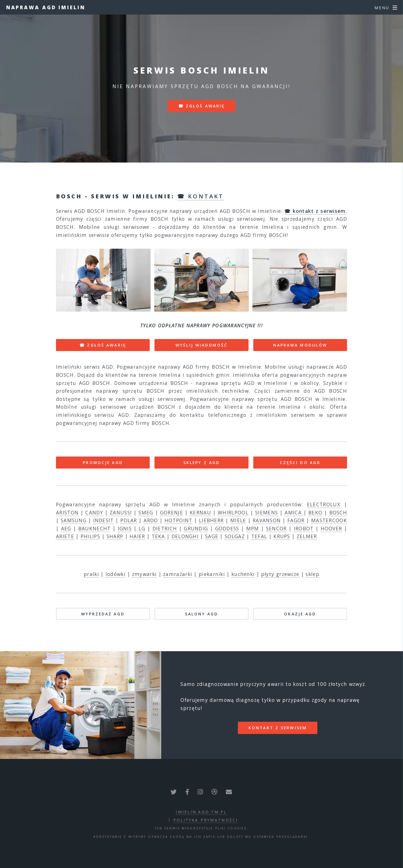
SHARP (115, 536)
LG (142, 528)
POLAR (129, 520)
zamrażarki (178, 574)
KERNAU (200, 512)
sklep (312, 574)
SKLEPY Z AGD (201, 463)
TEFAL (259, 536)
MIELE (238, 520)
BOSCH (338, 512)
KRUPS (282, 536)
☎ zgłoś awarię (202, 106)
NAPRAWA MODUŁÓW (300, 345)
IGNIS (125, 528)
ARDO (151, 520)
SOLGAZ (235, 536)
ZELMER (307, 536)
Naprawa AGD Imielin (46, 7)
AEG (66, 528)
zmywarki (144, 574)
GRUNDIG (196, 528)
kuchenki (243, 574)
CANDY (94, 512)
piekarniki (212, 574)
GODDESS (227, 528)
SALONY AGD (201, 614)
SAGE (212, 536)
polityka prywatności (206, 820)
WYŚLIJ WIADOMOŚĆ (201, 345)
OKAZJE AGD (300, 614)
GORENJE (172, 512)
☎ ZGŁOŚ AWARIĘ (103, 345)
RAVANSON (267, 520)
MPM (253, 528)
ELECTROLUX (324, 504)
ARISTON (67, 512)
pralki (91, 574)
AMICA (293, 512)
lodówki (116, 574)
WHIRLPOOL (233, 512)
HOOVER (331, 528)
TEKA (158, 536)
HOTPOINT (178, 520)
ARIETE (65, 536)
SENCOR (277, 528)
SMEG (146, 512)
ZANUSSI (121, 512)
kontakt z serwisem (278, 728)
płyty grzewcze (280, 574)
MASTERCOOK (329, 520)
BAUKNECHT (95, 528)
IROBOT (304, 528)
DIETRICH (165, 528)
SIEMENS (267, 512)
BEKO (315, 512)
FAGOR (296, 520)
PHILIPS (90, 536)
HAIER (137, 536)
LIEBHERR (211, 520)
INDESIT (104, 520)
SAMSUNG (74, 520)
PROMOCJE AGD (103, 463)
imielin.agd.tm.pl (201, 812)
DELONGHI (185, 536)
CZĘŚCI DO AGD (300, 463)
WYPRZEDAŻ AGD (103, 614)
